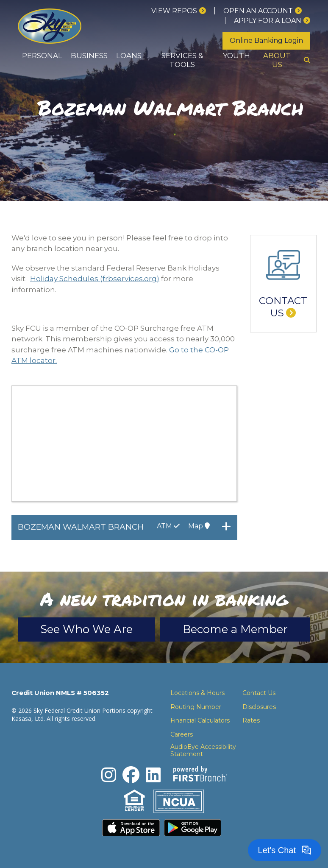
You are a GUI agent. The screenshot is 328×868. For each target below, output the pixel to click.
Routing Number (196, 707)
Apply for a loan (268, 21)
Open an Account (258, 11)
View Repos (174, 11)
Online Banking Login (266, 40)
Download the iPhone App (131, 828)
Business (89, 56)
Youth (236, 56)
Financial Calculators (200, 720)
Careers (182, 734)
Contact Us (283, 307)
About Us (277, 60)
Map (199, 526)
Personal (42, 56)
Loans (129, 56)
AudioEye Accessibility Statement (203, 751)
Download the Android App (193, 828)
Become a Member (235, 629)
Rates (251, 720)
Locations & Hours (197, 693)
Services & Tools (182, 60)
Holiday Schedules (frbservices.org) (95, 279)
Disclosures (259, 707)
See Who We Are (86, 629)
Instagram (109, 775)
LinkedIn (153, 775)
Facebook (131, 775)
